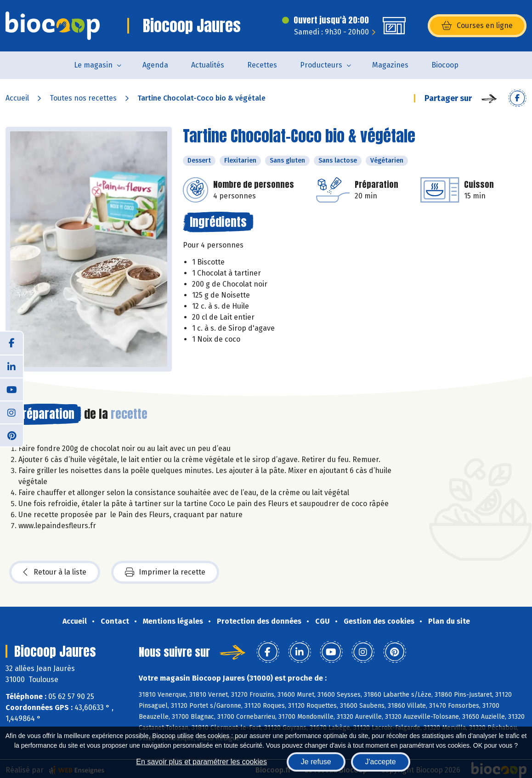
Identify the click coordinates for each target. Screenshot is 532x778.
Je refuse (316, 762)
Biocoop (445, 65)
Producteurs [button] (321, 65)
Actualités (208, 65)
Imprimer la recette (165, 572)
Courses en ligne (477, 26)
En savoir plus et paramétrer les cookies (201, 762)
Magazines (390, 65)
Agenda (155, 65)
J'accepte (381, 762)
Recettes (262, 65)
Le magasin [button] (93, 65)
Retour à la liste (55, 572)
